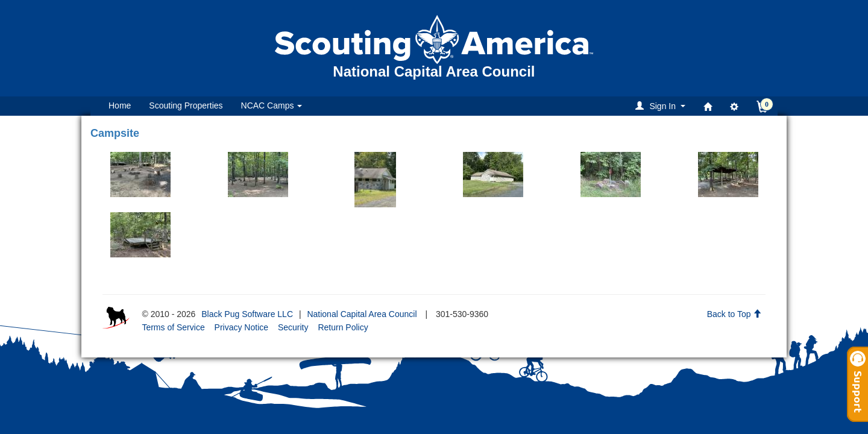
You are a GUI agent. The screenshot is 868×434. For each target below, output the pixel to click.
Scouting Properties (186, 105)
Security (293, 327)
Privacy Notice (241, 327)
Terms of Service (173, 327)
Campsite (115, 133)
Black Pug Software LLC (247, 314)
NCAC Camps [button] (272, 105)
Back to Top (734, 314)
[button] (662, 106)
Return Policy (343, 327)
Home (120, 105)
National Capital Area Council (362, 314)
